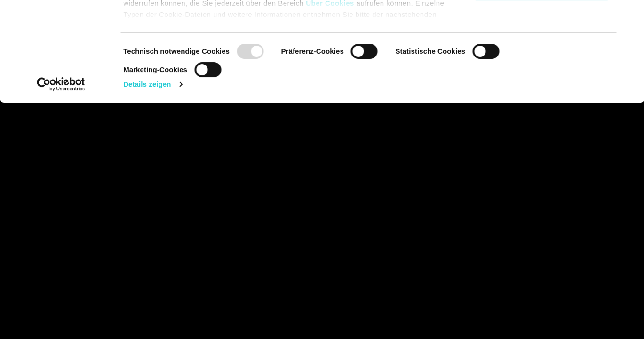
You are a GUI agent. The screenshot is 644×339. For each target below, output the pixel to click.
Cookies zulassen (541, 25)
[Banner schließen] (629, 15)
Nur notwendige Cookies (541, 86)
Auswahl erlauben (541, 56)
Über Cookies (330, 102)
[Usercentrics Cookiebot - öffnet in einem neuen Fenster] (61, 183)
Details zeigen (147, 183)
